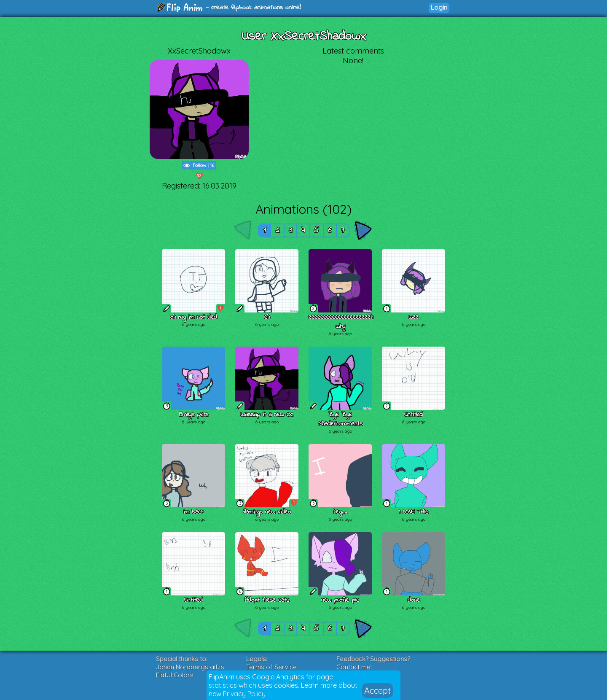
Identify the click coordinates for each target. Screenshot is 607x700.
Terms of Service (271, 667)
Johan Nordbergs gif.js (190, 667)
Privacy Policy (244, 694)
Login (439, 7)
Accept (377, 691)
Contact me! (354, 667)
